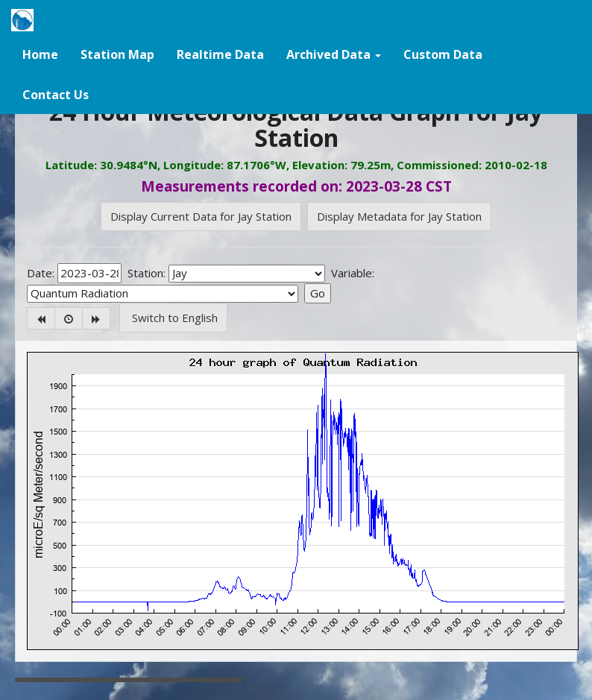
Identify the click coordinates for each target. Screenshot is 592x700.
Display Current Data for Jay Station (201, 216)
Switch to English (173, 318)
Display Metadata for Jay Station (399, 216)
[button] (334, 54)
